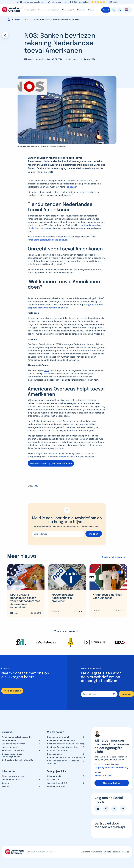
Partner (5, 786)
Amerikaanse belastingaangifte (17, 737)
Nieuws (91, 10)
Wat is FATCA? (53, 779)
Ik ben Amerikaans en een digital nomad (66, 757)
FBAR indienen (9, 740)
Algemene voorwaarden (13, 776)
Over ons (42, 10)
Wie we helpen (69, 10)
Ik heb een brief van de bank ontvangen (65, 744)
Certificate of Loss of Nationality (18, 760)
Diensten (82, 10)
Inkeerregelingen (10, 747)
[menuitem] (30, 10)
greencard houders (47, 308)
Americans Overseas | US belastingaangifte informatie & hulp (12, 10)
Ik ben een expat (55, 754)
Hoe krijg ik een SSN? (57, 783)
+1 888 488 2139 (103, 775)
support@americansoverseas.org (111, 767)
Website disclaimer (11, 779)
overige (65, 308)
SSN (47, 370)
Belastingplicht (30, 10)
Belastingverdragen (56, 786)
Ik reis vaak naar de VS (58, 750)
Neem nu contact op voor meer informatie (51, 463)
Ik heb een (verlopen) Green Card (62, 747)
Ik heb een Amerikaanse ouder (61, 740)
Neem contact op (12, 691)
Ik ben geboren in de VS (58, 737)
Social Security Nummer (13, 744)
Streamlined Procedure (13, 750)
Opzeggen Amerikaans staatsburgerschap (13, 755)
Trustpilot (115, 2)
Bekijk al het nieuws (111, 557)
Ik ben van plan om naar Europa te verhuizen (63, 762)
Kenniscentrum (53, 10)
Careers (6, 783)
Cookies (125, 852)
